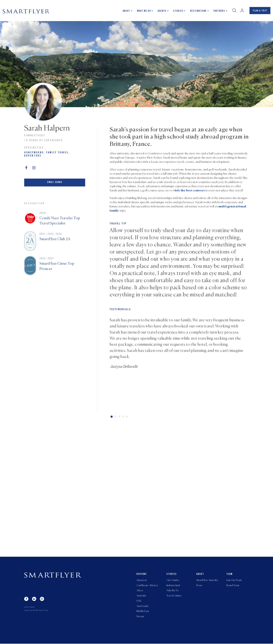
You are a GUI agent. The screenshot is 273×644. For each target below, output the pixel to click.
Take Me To (173, 591)
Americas (142, 580)
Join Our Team (234, 580)
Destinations (198, 11)
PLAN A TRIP (260, 11)
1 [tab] (112, 417)
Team (229, 574)
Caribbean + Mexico (147, 586)
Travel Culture (174, 596)
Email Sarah (55, 182)
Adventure (33, 156)
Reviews (142, 574)
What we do (144, 11)
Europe (140, 617)
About (126, 11)
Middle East (143, 612)
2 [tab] (115, 417)
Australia (141, 596)
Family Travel (57, 153)
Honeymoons (34, 153)
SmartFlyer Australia (207, 580)
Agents (162, 11)
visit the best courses (189, 191)
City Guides (173, 580)
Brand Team (233, 586)
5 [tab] (127, 417)
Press (199, 586)
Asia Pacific (143, 607)
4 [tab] (123, 417)
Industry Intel (173, 586)
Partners (219, 11)
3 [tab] (119, 417)
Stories (178, 11)
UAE (139, 601)
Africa (140, 591)
